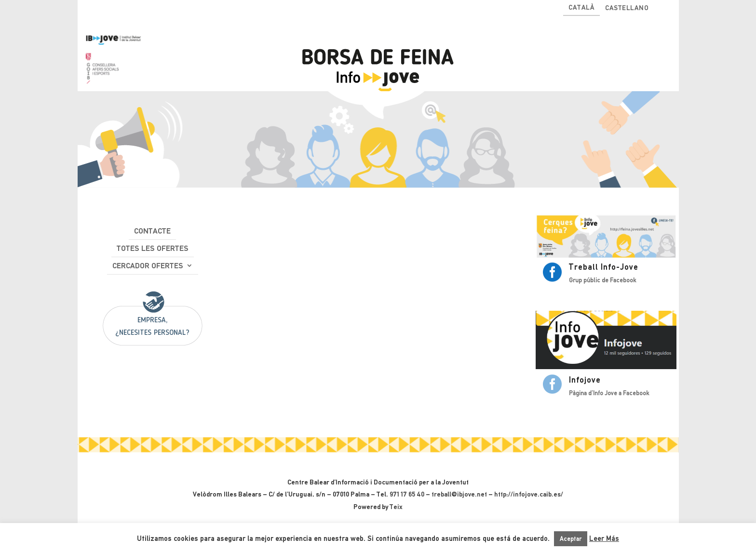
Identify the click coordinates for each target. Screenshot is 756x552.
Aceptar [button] (571, 539)
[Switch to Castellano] (627, 10)
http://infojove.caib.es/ (529, 494)
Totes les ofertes (153, 248)
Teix (396, 507)
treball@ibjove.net (459, 494)
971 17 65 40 (407, 494)
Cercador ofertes (148, 266)
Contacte (152, 231)
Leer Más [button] (604, 538)
